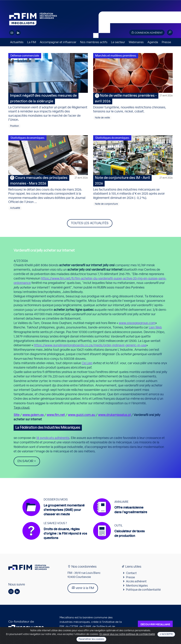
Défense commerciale (25, 56)
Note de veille (102, 118)
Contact (131, 573)
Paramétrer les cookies (91, 639)
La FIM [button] (32, 42)
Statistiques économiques (27, 138)
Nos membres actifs (94, 42)
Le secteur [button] (118, 42)
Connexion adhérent (147, 33)
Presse (166, 42)
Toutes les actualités (90, 223)
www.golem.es (33, 415)
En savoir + (27, 461)
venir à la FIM (83, 588)
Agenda (153, 42)
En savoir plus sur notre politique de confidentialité (127, 634)
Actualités (17, 42)
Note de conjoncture (106, 204)
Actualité (15, 208)
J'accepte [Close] (166, 634)
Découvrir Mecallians (155, 625)
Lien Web (155, 328)
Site (17, 415)
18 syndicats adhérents (53, 438)
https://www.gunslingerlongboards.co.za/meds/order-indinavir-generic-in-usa (90, 345)
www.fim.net (56, 415)
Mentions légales (137, 586)
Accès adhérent (136, 581)
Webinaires (136, 42)
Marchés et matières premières (116, 56)
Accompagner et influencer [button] (58, 42)
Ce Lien (87, 363)
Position (14, 126)
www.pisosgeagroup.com (137, 323)
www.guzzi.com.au (81, 415)
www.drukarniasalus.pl (114, 415)
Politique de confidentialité (143, 590)
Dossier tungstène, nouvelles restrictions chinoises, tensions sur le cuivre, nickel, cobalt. (133, 103)
